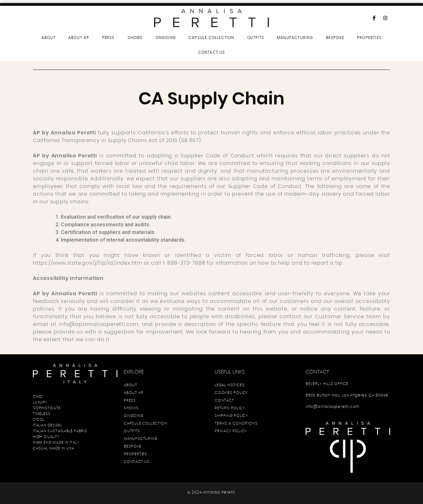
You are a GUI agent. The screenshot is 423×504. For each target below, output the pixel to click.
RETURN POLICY (230, 408)
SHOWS (135, 38)
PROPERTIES (369, 38)
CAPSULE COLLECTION (211, 38)
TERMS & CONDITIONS (236, 423)
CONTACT (224, 400)
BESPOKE (335, 38)
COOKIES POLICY (231, 393)
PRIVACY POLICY (231, 431)
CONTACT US (212, 52)
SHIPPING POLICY (231, 416)
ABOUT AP (79, 38)
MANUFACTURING (295, 38)
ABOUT (48, 38)
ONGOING (166, 38)
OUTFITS (256, 38)
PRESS (108, 38)
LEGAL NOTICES (230, 385)
